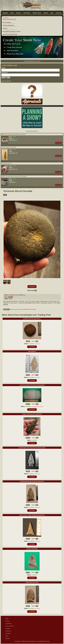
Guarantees (8, 624)
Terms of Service (10, 626)
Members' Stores (37, 13)
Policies (7, 621)
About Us (18, 13)
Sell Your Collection (7, 22)
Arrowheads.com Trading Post (17, 295)
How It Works (27, 13)
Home (12, 13)
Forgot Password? (6, 81)
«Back (5, 195)
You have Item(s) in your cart (32, 61)
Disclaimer (8, 633)
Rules (7, 619)
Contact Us (59, 13)
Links (52, 13)
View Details (58, 143)
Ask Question (32, 287)
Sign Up (46, 13)
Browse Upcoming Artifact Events (10, 34)
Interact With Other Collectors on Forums (11, 31)
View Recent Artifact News (8, 25)
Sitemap (8, 638)
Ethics (7, 636)
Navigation (5, 13)
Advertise (8, 628)
